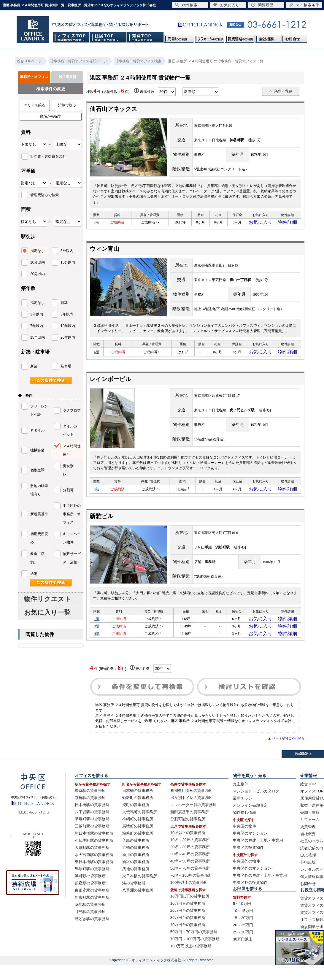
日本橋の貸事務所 (138, 806)
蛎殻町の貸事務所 (138, 813)
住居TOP (108, 37)
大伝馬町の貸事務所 (140, 827)
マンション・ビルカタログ (256, 807)
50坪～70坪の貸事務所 (190, 884)
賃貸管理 (308, 842)
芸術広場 (308, 878)
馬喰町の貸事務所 (138, 842)
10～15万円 (243, 926)
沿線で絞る (67, 105)
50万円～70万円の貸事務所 (194, 947)
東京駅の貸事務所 (90, 806)
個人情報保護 (312, 892)
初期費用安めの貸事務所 (192, 806)
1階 (97, 627)
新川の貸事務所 (136, 870)
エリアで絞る (35, 105)
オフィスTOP (71, 37)
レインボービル (110, 384)
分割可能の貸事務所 (188, 834)
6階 (97, 356)
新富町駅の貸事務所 (92, 913)
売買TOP (146, 37)
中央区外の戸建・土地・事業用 (260, 891)
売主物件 (241, 799)
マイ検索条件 (304, 5)
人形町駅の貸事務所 (92, 863)
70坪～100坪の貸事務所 (191, 891)
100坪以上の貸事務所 (189, 898)
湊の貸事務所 (134, 899)
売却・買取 (310, 828)
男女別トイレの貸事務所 (192, 813)
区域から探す (51, 116)
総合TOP (308, 799)
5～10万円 (242, 919)
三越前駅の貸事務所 (92, 842)
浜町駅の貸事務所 (90, 891)
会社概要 (268, 37)
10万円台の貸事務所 (188, 919)
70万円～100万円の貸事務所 (195, 954)
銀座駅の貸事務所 (90, 899)
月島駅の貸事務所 (90, 927)
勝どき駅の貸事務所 (92, 934)
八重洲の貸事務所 (138, 906)
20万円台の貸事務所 (188, 926)
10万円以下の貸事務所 (190, 912)
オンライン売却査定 (250, 821)
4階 (97, 648)
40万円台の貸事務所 (188, 940)
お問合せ (294, 37)
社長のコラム (312, 856)
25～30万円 (243, 948)
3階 (96, 224)
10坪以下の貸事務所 (188, 848)
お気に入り (261, 224)
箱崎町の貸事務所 (138, 849)
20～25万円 (243, 940)
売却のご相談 (179, 37)
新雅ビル (101, 523)
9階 (96, 495)
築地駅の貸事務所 (90, 920)
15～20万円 (243, 933)
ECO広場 (308, 871)
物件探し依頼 (244, 828)
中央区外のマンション (252, 884)
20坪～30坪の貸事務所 (190, 862)
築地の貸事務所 (136, 884)
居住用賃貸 (67, 77)
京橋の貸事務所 (136, 863)
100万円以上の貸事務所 (191, 961)
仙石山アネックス (116, 109)
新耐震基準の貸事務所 (190, 827)
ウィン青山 (104, 252)
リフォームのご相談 (209, 37)
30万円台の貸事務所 (188, 933)
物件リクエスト (48, 599)
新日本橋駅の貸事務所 (94, 849)
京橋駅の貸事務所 (90, 813)
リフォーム (310, 835)
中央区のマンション (250, 849)
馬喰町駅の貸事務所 (92, 884)
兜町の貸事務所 (136, 820)
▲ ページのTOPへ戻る (286, 754)
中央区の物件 (244, 842)
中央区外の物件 (246, 877)
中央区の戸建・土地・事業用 (258, 856)
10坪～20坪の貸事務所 (190, 855)
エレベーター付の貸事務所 (193, 820)
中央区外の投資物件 (250, 898)
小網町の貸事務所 (138, 834)
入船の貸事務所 (136, 856)
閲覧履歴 (262, 5)
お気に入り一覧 (47, 612)
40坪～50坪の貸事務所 (190, 877)
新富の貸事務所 (136, 877)
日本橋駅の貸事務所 (92, 820)
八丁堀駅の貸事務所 (92, 827)
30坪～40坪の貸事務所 (190, 869)
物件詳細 (288, 224)
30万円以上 (243, 955)
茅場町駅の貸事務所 (92, 834)
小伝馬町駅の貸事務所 (94, 856)
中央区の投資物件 (248, 863)
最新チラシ (243, 814)
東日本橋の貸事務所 (140, 891)
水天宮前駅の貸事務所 (94, 870)
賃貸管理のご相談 (240, 37)
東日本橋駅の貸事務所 (94, 877)
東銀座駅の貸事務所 (92, 906)
